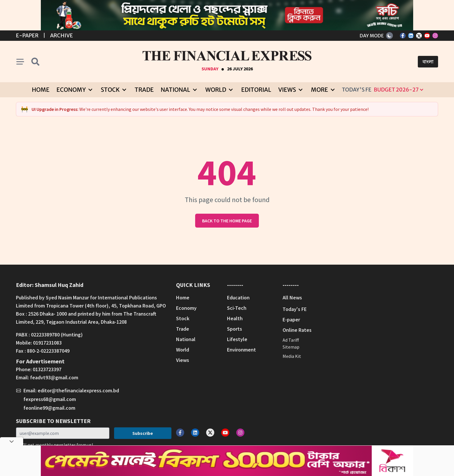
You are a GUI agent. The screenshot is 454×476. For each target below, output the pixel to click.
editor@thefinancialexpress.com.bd (78, 390)
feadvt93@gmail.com (54, 377)
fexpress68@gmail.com (50, 399)
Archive (62, 35)
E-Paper (27, 35)
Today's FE (357, 90)
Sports (235, 329)
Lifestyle (237, 339)
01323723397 (47, 369)
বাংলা (428, 62)
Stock (183, 318)
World (183, 350)
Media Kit (292, 356)
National (186, 339)
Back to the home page (227, 221)
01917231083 (47, 343)
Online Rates (297, 330)
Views (183, 360)
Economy (186, 308)
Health (235, 318)
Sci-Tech (237, 308)
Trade (144, 90)
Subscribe (143, 433)
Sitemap (291, 347)
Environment (241, 350)
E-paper (291, 320)
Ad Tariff (291, 340)
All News (292, 297)
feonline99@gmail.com (49, 408)
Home (41, 90)
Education (238, 297)
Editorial (256, 90)
